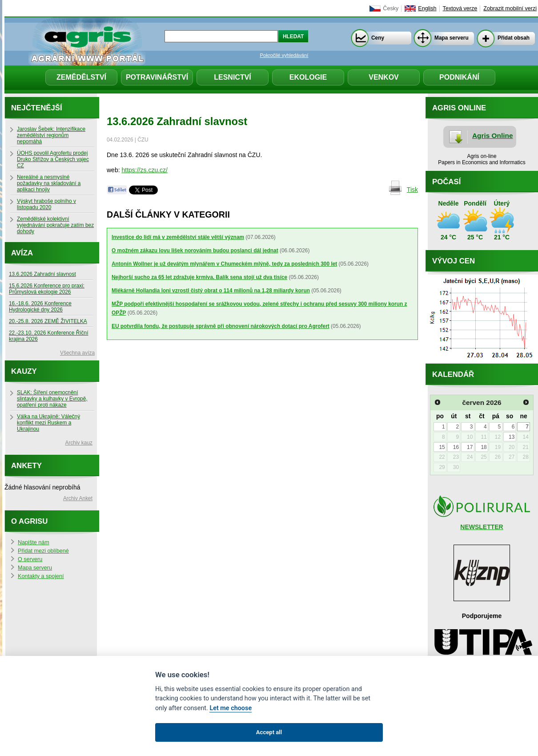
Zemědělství (81, 77)
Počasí (446, 182)
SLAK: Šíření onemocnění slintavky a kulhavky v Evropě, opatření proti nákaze (52, 399)
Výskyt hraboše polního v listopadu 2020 (46, 204)
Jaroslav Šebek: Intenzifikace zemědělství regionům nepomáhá (51, 135)
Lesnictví (233, 77)
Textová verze (460, 8)
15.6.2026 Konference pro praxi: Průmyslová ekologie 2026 (47, 289)
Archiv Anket (78, 498)
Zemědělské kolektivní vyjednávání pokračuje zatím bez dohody (55, 225)
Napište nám (34, 542)
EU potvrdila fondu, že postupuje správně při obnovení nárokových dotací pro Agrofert (221, 326)
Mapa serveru (452, 38)
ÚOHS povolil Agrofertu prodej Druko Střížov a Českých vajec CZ (53, 159)
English (427, 8)
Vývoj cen (454, 261)
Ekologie (308, 77)
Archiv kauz (79, 443)
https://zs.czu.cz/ (144, 170)
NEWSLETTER (482, 527)
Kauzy (24, 371)
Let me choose (231, 708)
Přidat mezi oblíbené (43, 551)
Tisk (412, 190)
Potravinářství (157, 77)
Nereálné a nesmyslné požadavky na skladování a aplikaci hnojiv (49, 183)
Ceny (378, 38)
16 (456, 447)
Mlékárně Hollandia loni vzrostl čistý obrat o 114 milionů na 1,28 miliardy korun (211, 291)
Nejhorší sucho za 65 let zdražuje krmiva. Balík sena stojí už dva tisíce (199, 277)
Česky (391, 8)
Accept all (269, 732)
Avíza (22, 253)
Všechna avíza (77, 353)
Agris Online (493, 135)
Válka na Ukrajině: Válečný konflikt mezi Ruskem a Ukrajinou (48, 423)
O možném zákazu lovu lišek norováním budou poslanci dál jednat (195, 251)
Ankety (26, 466)
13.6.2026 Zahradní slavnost (42, 274)
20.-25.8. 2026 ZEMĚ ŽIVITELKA (48, 321)
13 (512, 437)
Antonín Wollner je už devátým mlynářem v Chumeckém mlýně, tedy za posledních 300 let (224, 264)
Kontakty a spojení (41, 576)
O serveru (30, 559)
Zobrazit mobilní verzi (510, 8)
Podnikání (459, 77)
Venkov (384, 77)
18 (484, 447)
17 (470, 447)
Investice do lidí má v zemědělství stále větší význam (178, 237)
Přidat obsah (514, 38)
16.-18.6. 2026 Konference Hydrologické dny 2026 (40, 307)
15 (442, 447)
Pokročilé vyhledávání (284, 55)
